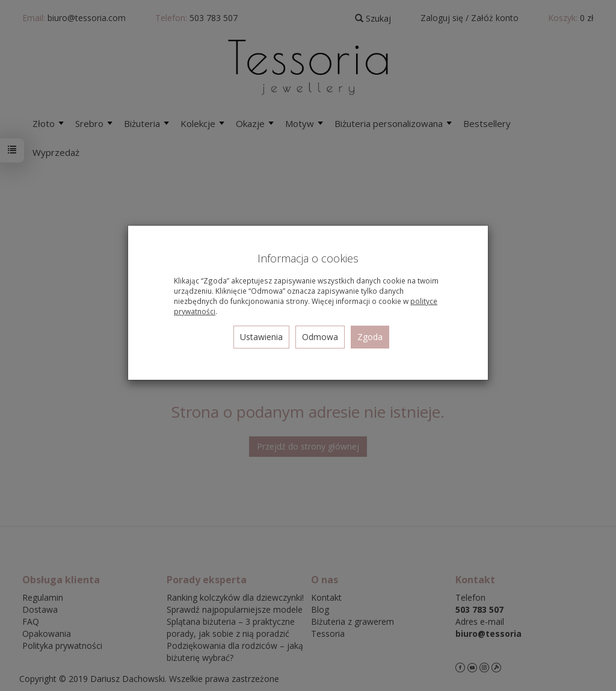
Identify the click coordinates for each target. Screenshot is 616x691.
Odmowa (320, 337)
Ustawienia (261, 337)
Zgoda (370, 337)
